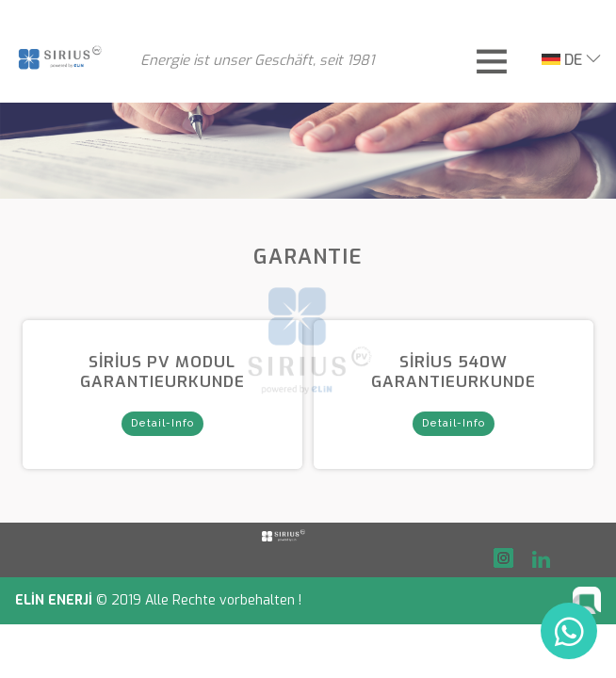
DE (562, 60)
